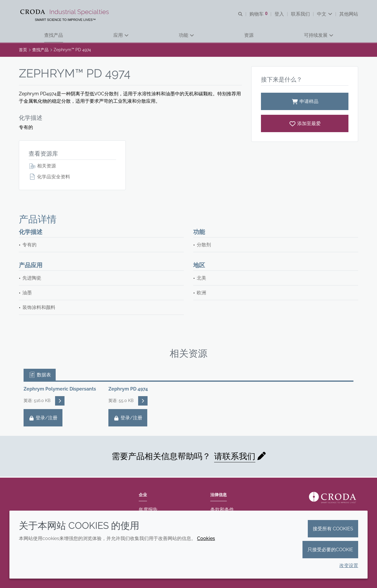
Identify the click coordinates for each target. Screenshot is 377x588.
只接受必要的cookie (330, 550)
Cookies (206, 538)
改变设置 (349, 565)
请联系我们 (235, 457)
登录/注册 (43, 418)
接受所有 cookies (333, 529)
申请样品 (305, 102)
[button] (54, 35)
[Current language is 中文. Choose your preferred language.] (325, 14)
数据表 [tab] (40, 375)
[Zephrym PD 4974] (305, 124)
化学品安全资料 (49, 177)
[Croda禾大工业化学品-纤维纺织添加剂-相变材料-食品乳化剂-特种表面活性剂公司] (66, 12)
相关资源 (42, 166)
